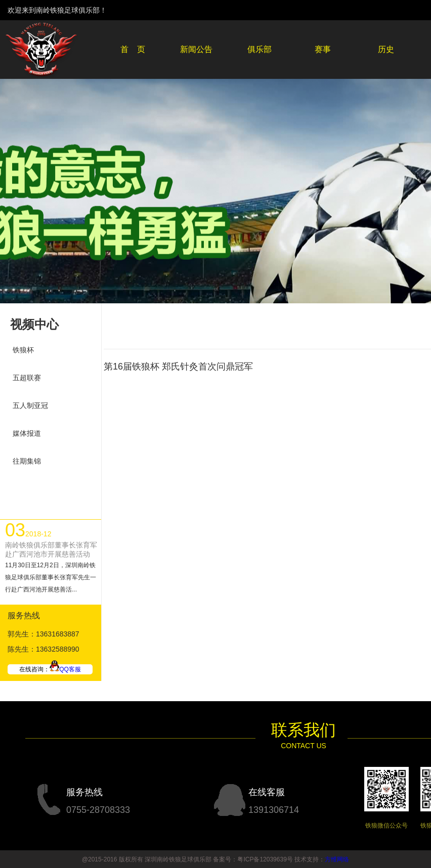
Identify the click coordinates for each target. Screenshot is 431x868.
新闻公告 (196, 49)
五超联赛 (27, 378)
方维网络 (337, 859)
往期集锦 (27, 461)
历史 (386, 49)
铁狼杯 (23, 350)
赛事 (323, 49)
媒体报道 (27, 433)
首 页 (133, 49)
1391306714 (274, 810)
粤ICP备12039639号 (265, 859)
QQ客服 (65, 669)
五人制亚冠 (30, 405)
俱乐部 (260, 49)
